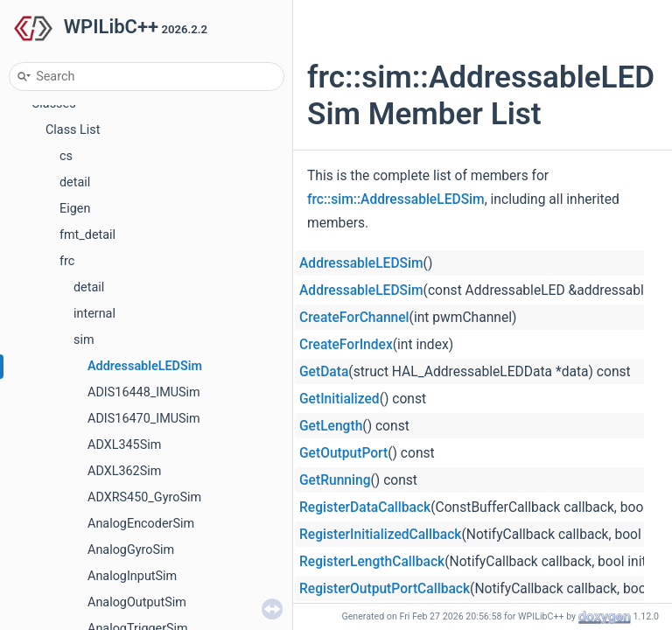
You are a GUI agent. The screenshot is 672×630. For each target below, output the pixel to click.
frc (67, 261)
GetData (324, 372)
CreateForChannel (354, 318)
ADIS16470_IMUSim (144, 419)
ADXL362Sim (124, 471)
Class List (73, 130)
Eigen (75, 209)
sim (84, 340)
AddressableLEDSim (145, 366)
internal (94, 314)
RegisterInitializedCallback (381, 535)
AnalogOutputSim (137, 602)
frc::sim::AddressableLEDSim (396, 199)
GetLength (331, 426)
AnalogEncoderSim (141, 524)
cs (66, 156)
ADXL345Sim (124, 445)
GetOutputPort (343, 453)
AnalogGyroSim (131, 550)
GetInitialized (339, 399)
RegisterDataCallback (365, 507)
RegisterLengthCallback (372, 562)
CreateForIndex (346, 345)
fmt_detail (87, 235)
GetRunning (335, 480)
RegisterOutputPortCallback (385, 589)
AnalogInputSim (132, 576)
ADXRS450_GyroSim (144, 497)
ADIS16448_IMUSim (144, 392)
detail (75, 182)
